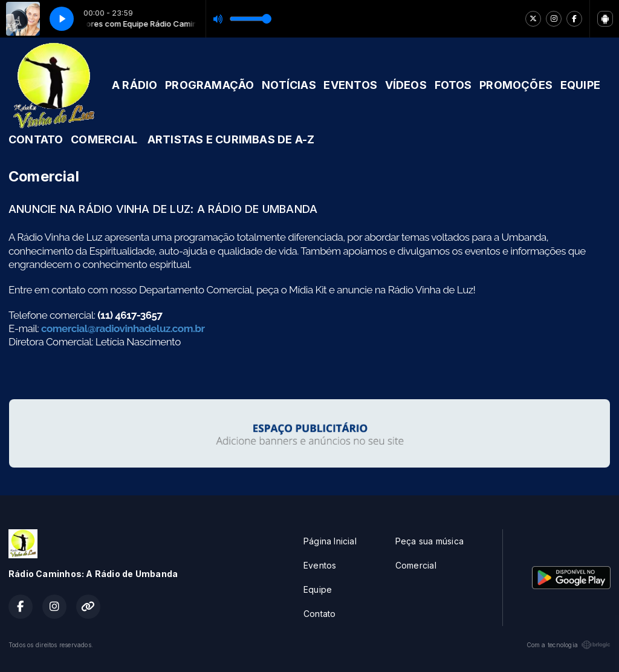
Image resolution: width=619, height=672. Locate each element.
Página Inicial (330, 541)
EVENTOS (350, 85)
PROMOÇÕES (516, 85)
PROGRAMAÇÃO (209, 85)
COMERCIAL (104, 139)
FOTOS (453, 85)
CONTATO (36, 139)
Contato (319, 614)
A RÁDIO (134, 85)
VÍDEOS (406, 85)
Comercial (416, 565)
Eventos (320, 565)
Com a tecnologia (569, 645)
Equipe (318, 589)
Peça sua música (429, 541)
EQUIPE (580, 85)
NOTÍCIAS (289, 85)
